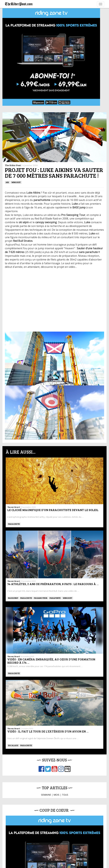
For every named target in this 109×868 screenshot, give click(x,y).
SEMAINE (46, 795)
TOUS (65, 795)
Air (7, 182)
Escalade (13, 745)
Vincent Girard (14, 507)
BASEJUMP (13, 598)
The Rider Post (13, 165)
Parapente (55, 598)
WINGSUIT (16, 182)
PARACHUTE (14, 524)
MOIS (56, 795)
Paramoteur (41, 598)
